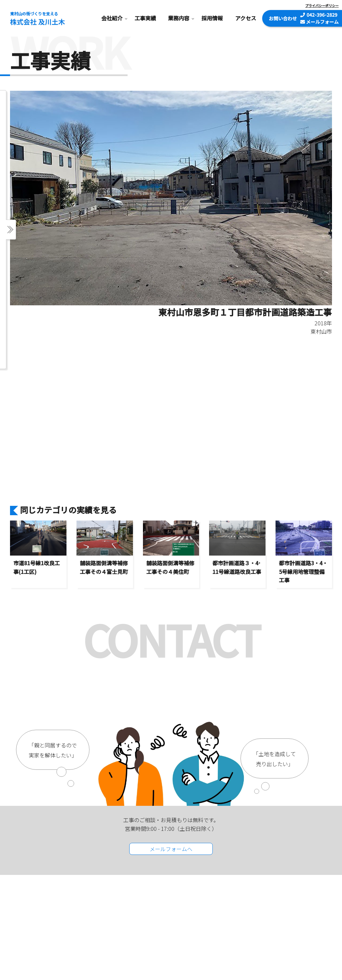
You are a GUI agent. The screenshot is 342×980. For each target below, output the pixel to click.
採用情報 (212, 18)
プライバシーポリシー (322, 6)
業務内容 (179, 18)
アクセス (246, 18)
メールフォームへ (171, 849)
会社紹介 (112, 18)
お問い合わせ (283, 18)
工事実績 (145, 18)
